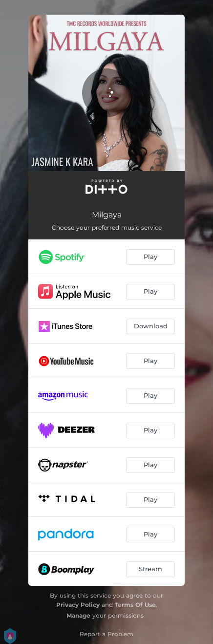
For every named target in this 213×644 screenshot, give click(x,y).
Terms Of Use (135, 605)
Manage (78, 615)
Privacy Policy (78, 605)
